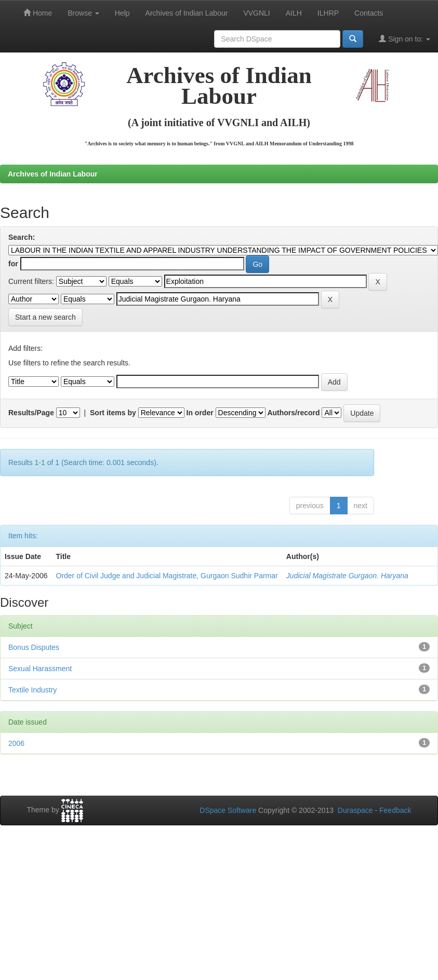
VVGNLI (256, 13)
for (13, 264)
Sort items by (113, 413)
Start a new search (45, 317)
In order (200, 413)
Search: (22, 237)
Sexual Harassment (40, 669)
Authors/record (293, 413)
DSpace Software (228, 810)
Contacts (369, 13)
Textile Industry (32, 690)
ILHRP (328, 13)
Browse (83, 13)
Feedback (395, 810)
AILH (294, 13)
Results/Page (31, 413)
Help (122, 13)
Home (38, 13)
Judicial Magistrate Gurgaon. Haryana (347, 576)
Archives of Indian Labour (187, 13)
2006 (16, 743)
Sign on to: (404, 39)
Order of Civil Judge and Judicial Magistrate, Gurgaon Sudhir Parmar (167, 576)
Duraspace (355, 810)
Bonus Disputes (34, 647)
